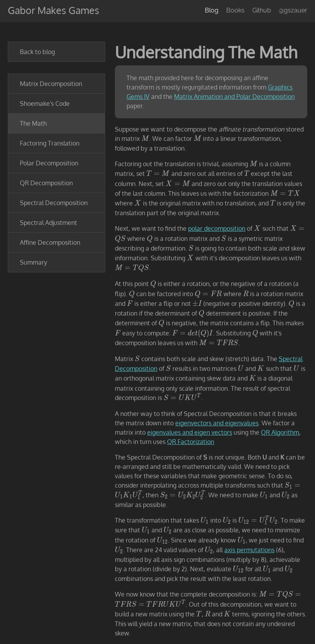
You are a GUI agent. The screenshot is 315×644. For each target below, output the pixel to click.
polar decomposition (217, 228)
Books (235, 10)
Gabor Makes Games (54, 10)
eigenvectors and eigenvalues (217, 423)
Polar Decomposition (49, 163)
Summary (33, 262)
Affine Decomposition (50, 242)
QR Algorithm (280, 432)
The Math (33, 123)
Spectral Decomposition (54, 203)
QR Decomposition (46, 183)
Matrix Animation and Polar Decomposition (234, 97)
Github (262, 10)
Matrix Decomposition (51, 84)
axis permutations (249, 550)
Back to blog (37, 52)
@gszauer (293, 10)
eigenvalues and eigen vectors (190, 432)
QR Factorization (191, 442)
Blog (212, 10)
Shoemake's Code (45, 104)
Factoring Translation (50, 143)
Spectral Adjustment (48, 223)
